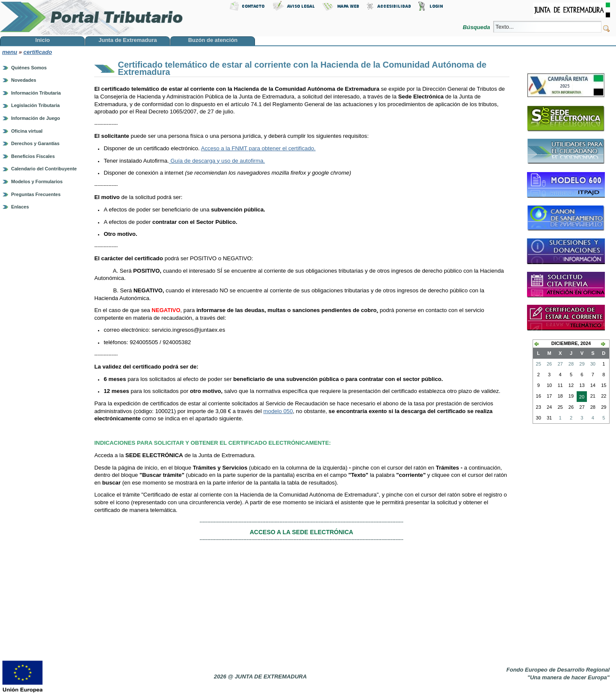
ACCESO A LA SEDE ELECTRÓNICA (302, 532)
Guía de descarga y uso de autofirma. (217, 161)
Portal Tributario (92, 17)
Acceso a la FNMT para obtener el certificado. (258, 148)
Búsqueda (477, 27)
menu (10, 52)
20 (580, 398)
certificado (38, 52)
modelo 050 (278, 411)
